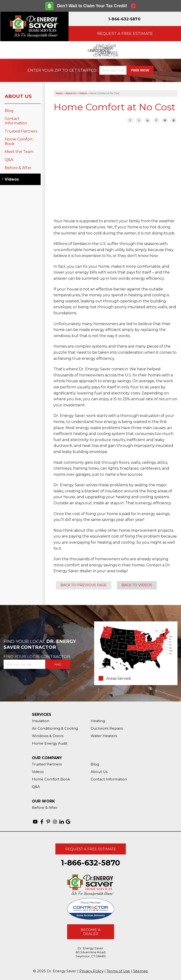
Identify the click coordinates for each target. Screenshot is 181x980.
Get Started (83, 70)
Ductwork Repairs (107, 728)
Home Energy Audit (50, 743)
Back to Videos (137, 585)
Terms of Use (118, 971)
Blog (9, 111)
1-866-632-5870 (124, 19)
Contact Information (16, 121)
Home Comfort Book (19, 141)
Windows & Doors (48, 736)
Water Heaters (104, 736)
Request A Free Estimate (91, 849)
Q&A (9, 160)
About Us (18, 96)
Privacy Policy (91, 971)
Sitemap (141, 971)
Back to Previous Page (84, 585)
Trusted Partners (21, 131)
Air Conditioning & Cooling (55, 728)
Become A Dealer (90, 932)
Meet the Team (19, 152)
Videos (12, 179)
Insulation (41, 721)
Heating (98, 721)
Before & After (18, 168)
